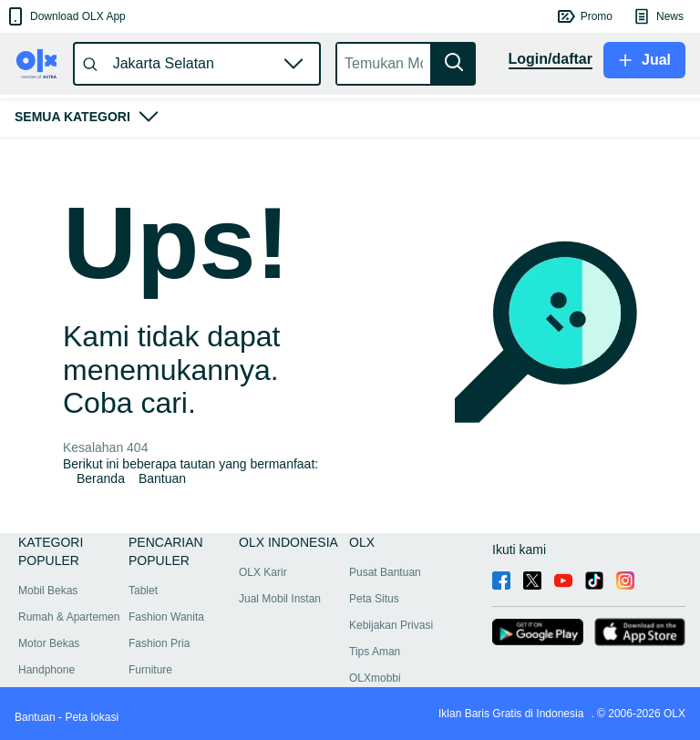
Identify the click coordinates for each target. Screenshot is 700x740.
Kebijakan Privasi (391, 625)
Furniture (150, 670)
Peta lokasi (92, 717)
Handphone (46, 670)
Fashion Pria (159, 643)
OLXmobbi (375, 678)
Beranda (101, 478)
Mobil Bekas (48, 591)
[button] (65, 16)
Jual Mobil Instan (280, 599)
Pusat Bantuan (385, 572)
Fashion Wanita (166, 617)
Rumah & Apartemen (69, 617)
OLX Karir (263, 572)
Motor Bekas (49, 643)
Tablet (143, 591)
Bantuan (162, 478)
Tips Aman (375, 652)
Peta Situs (374, 599)
